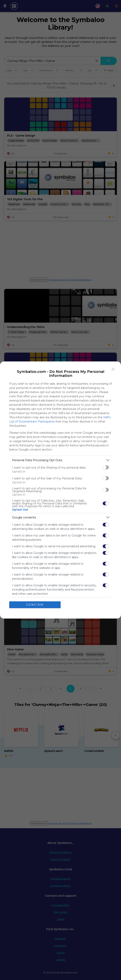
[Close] (113, 369)
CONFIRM (35, 605)
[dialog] (60, 490)
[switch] (106, 467)
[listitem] (60, 460)
